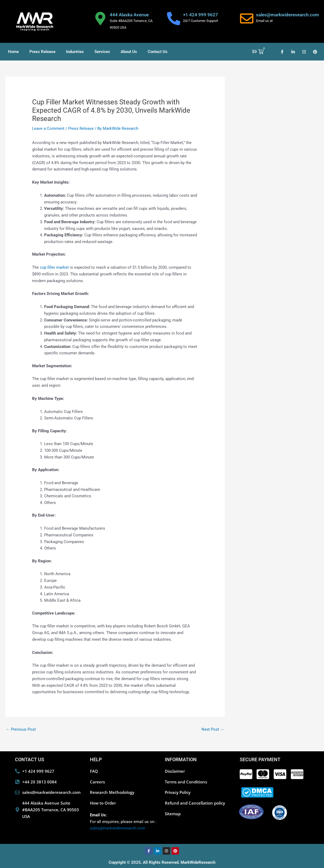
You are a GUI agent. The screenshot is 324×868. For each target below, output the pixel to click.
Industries (75, 52)
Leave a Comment (48, 128)
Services (102, 52)
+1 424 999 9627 (201, 15)
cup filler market (54, 267)
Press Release (42, 52)
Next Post (213, 729)
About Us (129, 52)
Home (13, 52)
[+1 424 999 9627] (174, 18)
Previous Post (21, 729)
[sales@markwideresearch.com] (247, 18)
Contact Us (158, 52)
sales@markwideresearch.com (287, 15)
